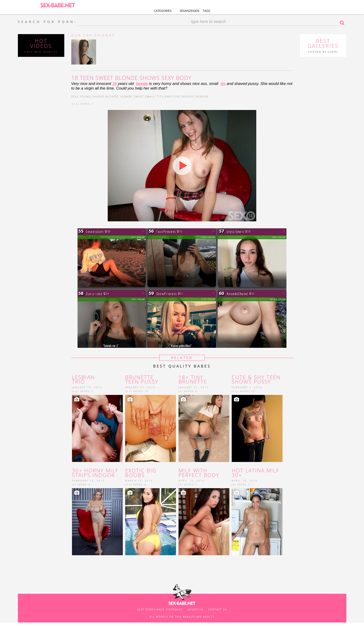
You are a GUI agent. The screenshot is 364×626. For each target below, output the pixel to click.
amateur (172, 96)
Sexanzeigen (190, 11)
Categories (163, 11)
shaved (98, 96)
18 (115, 84)
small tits (154, 96)
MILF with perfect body (199, 473)
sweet (139, 96)
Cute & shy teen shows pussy (256, 380)
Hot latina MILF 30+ (255, 473)
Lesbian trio (83, 380)
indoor (187, 96)
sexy (75, 96)
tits (223, 84)
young (85, 96)
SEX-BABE (58, 5)
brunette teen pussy (142, 380)
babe (128, 96)
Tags (207, 11)
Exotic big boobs (141, 473)
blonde (142, 84)
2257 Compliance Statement (160, 610)
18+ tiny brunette (193, 380)
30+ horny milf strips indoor (95, 473)
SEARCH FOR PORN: (48, 22)
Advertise (196, 610)
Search (343, 23)
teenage (202, 96)
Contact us (217, 610)
